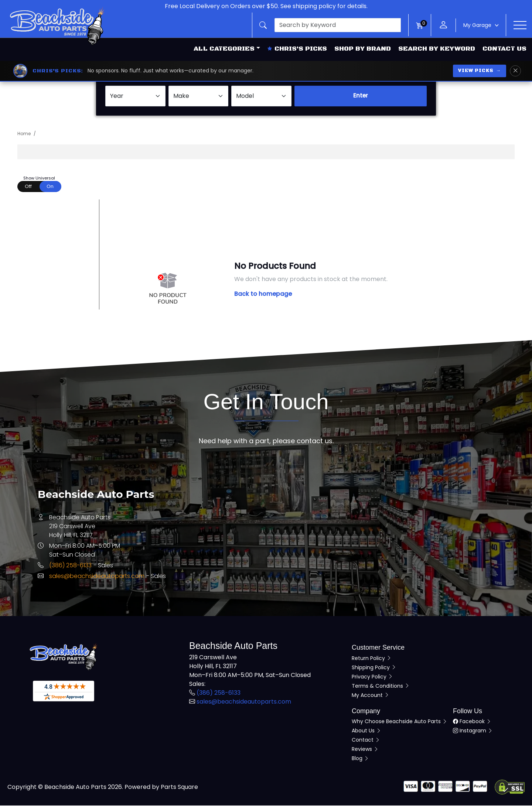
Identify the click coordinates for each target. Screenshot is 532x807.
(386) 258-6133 (70, 567)
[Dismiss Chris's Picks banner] (515, 71)
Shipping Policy (374, 668)
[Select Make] (199, 97)
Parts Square (179, 788)
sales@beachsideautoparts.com (97, 577)
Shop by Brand (363, 49)
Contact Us (504, 49)
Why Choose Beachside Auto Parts (400, 723)
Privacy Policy (372, 678)
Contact (366, 741)
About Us (366, 732)
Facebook (472, 723)
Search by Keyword (437, 49)
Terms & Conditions (381, 687)
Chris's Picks (297, 49)
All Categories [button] (224, 49)
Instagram (473, 732)
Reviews (365, 750)
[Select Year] (135, 97)
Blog (360, 760)
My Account (371, 696)
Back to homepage (263, 295)
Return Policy (372, 659)
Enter (361, 97)
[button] (330, 25)
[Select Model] (261, 97)
